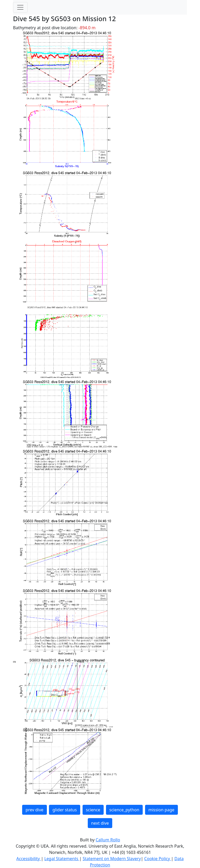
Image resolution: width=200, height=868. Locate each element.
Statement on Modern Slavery (112, 859)
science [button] (93, 810)
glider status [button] (64, 810)
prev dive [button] (34, 810)
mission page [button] (161, 810)
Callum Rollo (108, 840)
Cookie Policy (158, 859)
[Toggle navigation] (20, 7)
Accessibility (29, 859)
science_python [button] (124, 810)
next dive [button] (100, 823)
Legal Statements (62, 859)
